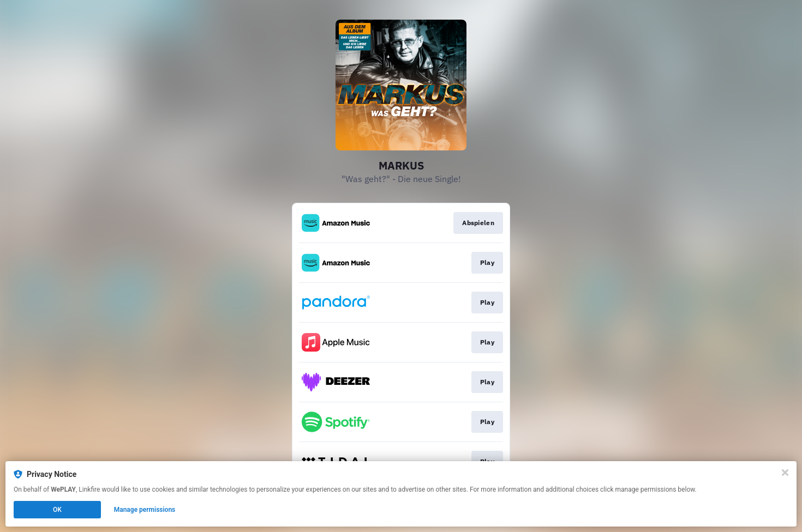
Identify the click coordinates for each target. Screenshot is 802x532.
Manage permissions (145, 510)
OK (57, 510)
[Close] (785, 473)
